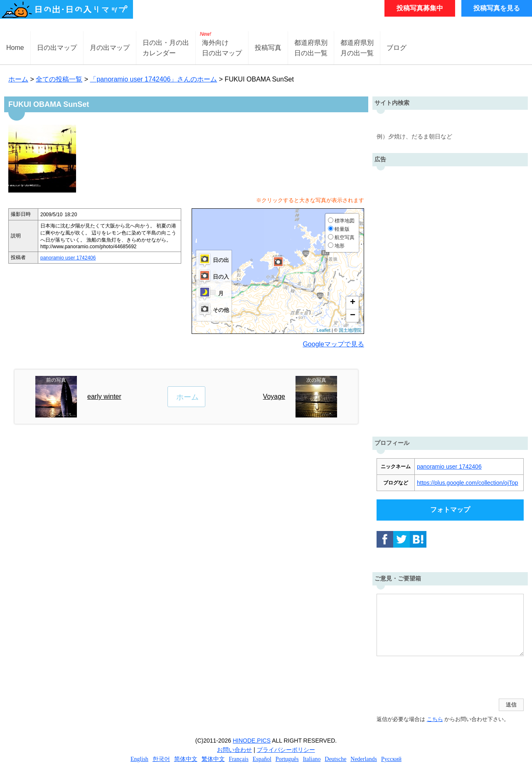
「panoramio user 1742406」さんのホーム (153, 79)
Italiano (312, 759)
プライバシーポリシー (286, 750)
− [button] (353, 316)
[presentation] (440, 678)
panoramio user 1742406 (68, 258)
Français (238, 759)
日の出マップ (57, 48)
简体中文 (186, 759)
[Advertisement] (450, 299)
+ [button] (353, 303)
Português (287, 759)
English (139, 759)
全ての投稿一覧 (59, 79)
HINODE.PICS (252, 741)
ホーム (18, 79)
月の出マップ (110, 48)
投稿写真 (268, 48)
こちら (435, 719)
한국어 (161, 759)
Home (15, 48)
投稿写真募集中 (420, 8)
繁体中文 (213, 759)
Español (262, 759)
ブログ (397, 48)
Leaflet (324, 330)
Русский (391, 759)
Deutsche (335, 759)
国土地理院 (350, 330)
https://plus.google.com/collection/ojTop (468, 483)
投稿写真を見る (497, 8)
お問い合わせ (234, 750)
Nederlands (364, 759)
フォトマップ (450, 510)
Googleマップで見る (333, 344)
